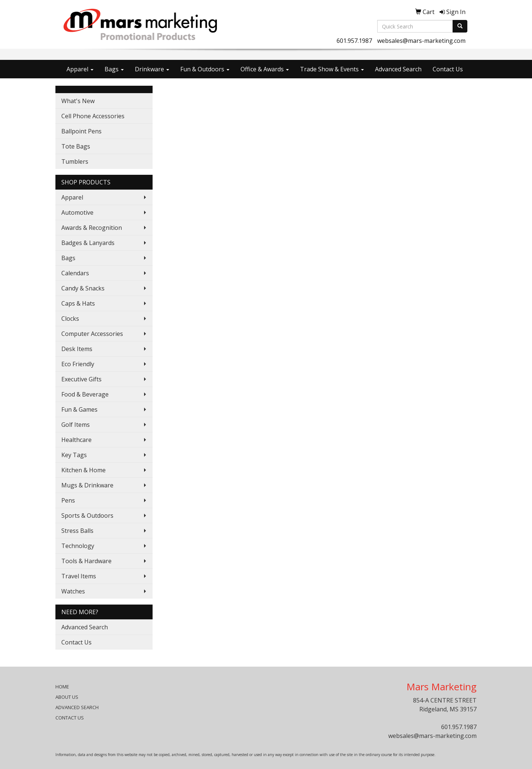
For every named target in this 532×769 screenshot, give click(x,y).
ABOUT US (67, 697)
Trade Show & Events (332, 69)
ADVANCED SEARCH (77, 707)
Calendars (75, 273)
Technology (78, 546)
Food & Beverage (85, 394)
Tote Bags (76, 146)
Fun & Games (79, 409)
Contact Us (448, 69)
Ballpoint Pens (81, 131)
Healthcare (76, 440)
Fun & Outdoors (205, 69)
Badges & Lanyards (88, 243)
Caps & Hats (78, 303)
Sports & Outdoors (87, 515)
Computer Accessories (92, 334)
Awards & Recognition (92, 228)
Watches (73, 591)
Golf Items (76, 425)
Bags (114, 69)
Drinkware (152, 69)
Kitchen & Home (83, 470)
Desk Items (77, 349)
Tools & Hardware (86, 561)
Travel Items (79, 576)
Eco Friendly (78, 364)
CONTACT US (70, 718)
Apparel (80, 69)
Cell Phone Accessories (93, 116)
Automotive (77, 212)
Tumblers (75, 161)
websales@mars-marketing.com (421, 41)
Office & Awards (265, 69)
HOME (62, 687)
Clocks (70, 319)
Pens (68, 500)
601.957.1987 (354, 41)
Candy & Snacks (83, 288)
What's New (78, 101)
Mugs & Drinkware (87, 485)
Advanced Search (398, 69)
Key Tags (74, 455)
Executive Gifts (81, 379)
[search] (460, 26)
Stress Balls (77, 531)
